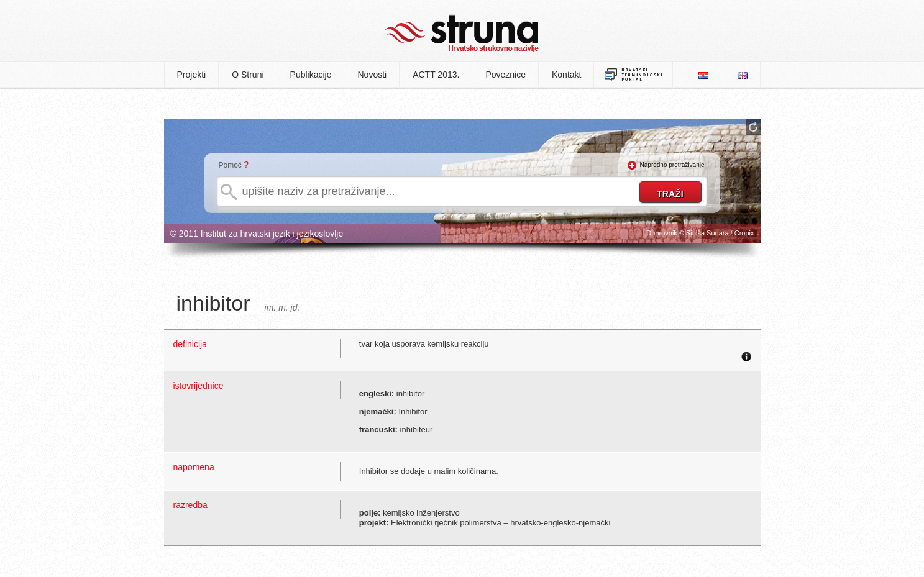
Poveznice (505, 75)
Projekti (192, 75)
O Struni (248, 75)
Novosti (372, 75)
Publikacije (311, 75)
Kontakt (566, 75)
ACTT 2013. (436, 75)
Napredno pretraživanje (672, 165)
